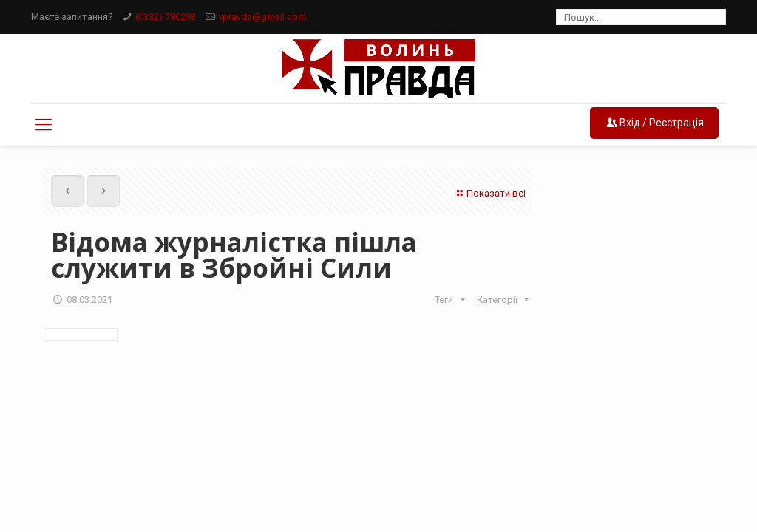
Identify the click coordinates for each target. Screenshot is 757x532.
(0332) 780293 (166, 17)
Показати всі (489, 193)
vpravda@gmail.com (262, 17)
